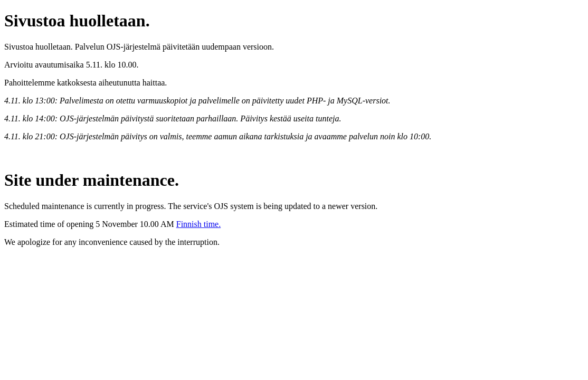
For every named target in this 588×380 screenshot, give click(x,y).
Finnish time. (198, 224)
